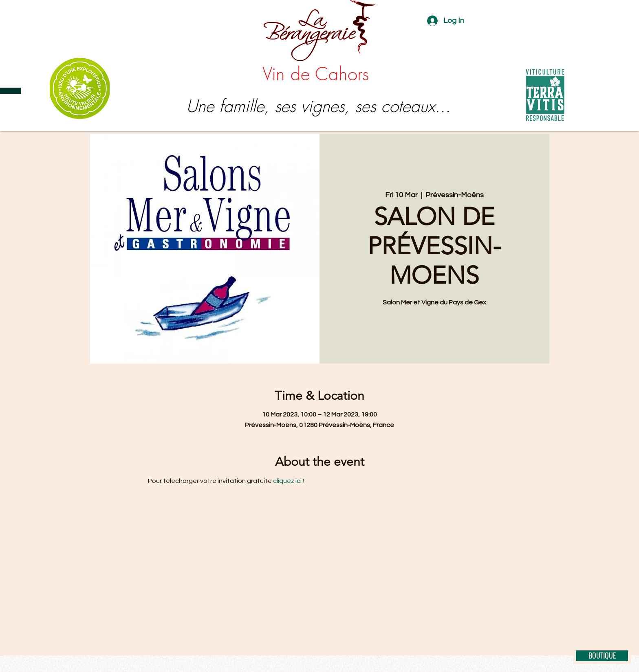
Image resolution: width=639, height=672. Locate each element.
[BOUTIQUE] (602, 656)
